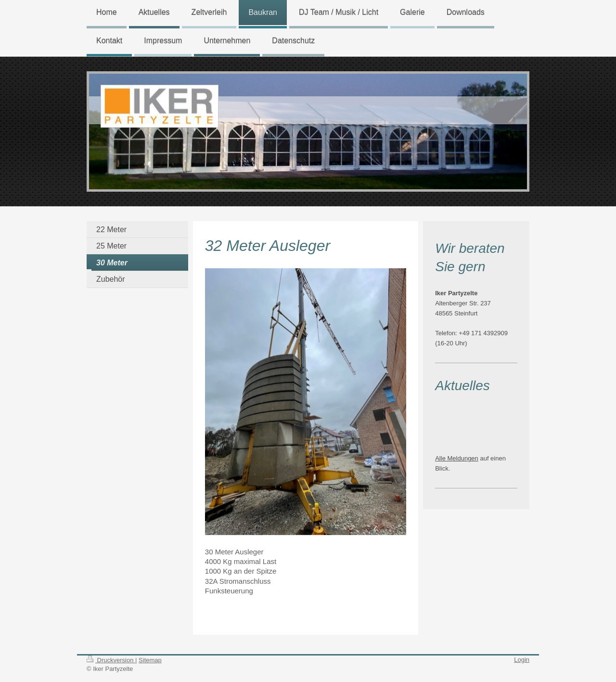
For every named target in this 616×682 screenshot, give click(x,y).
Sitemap (150, 660)
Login (522, 660)
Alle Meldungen (457, 458)
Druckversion (111, 660)
